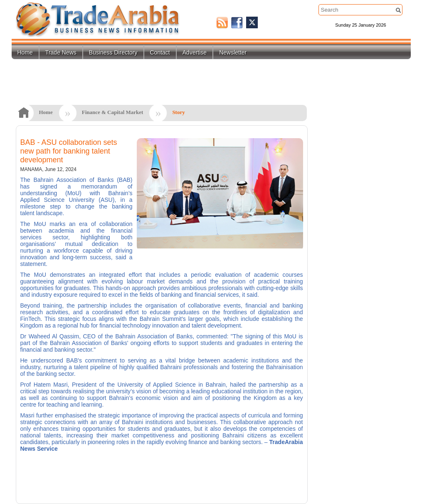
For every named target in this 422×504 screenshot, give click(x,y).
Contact (160, 52)
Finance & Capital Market (113, 112)
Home (25, 52)
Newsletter (233, 52)
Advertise (195, 52)
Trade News (61, 52)
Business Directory (113, 52)
